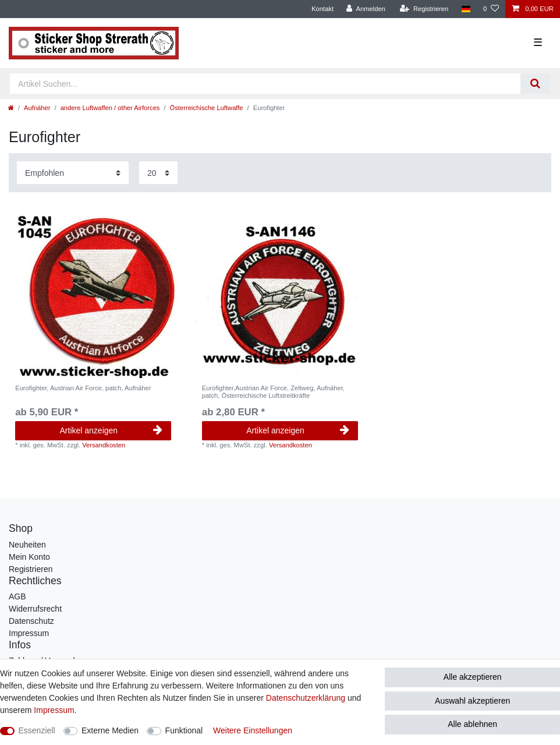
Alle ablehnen (472, 724)
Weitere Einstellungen (253, 730)
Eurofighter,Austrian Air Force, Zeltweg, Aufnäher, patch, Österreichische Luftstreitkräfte (273, 391)
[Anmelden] (366, 9)
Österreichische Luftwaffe (207, 108)
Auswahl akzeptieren (472, 701)
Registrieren (31, 569)
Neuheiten (27, 545)
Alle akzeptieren (473, 677)
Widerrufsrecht (35, 609)
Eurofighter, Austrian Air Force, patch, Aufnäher (83, 388)
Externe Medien (110, 730)
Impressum (29, 633)
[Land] (465, 9)
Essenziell (37, 730)
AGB (17, 596)
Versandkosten (104, 445)
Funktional (184, 730)
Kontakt (322, 9)
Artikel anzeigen (111, 430)
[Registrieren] (424, 9)
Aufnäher (37, 108)
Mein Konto (29, 557)
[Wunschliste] (491, 9)
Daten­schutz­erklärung (306, 698)
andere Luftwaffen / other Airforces (110, 108)
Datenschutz (31, 621)
